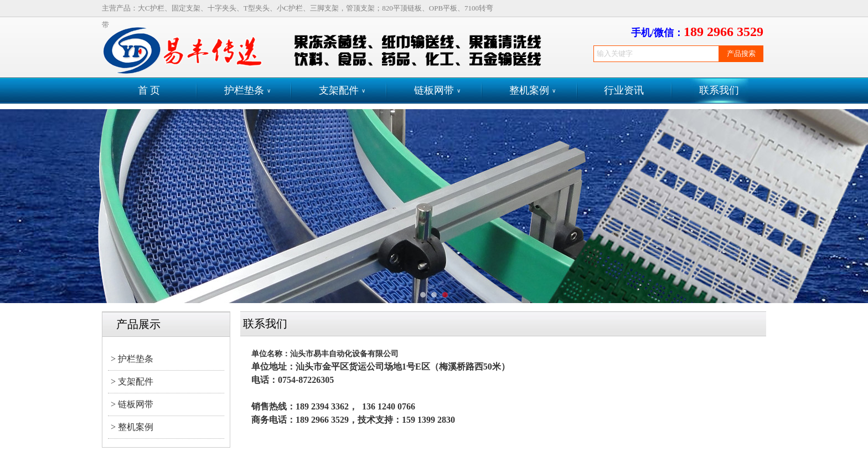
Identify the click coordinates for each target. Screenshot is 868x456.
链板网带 (437, 91)
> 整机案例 (132, 427)
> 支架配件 (132, 381)
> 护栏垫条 (132, 359)
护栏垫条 (247, 91)
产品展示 (138, 324)
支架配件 (342, 91)
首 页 (149, 90)
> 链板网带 (132, 404)
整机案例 (533, 91)
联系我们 (719, 90)
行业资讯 (624, 90)
